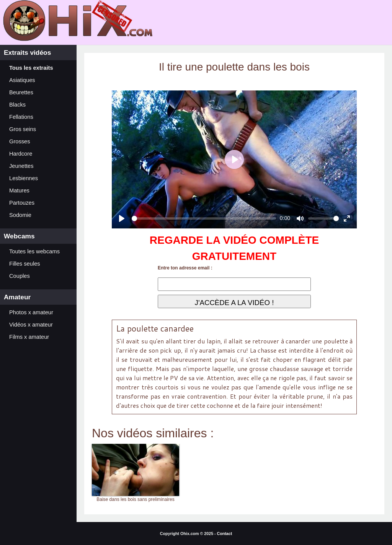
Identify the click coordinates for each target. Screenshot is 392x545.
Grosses (20, 141)
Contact (225, 534)
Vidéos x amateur (31, 325)
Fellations (21, 117)
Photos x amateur (31, 312)
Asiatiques (22, 80)
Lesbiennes (24, 178)
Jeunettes (21, 166)
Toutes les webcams (34, 251)
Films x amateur (29, 337)
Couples (20, 276)
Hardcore (21, 154)
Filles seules (25, 264)
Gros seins (23, 129)
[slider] (204, 218)
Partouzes (22, 203)
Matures (19, 190)
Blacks (17, 105)
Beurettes (21, 92)
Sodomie (20, 215)
